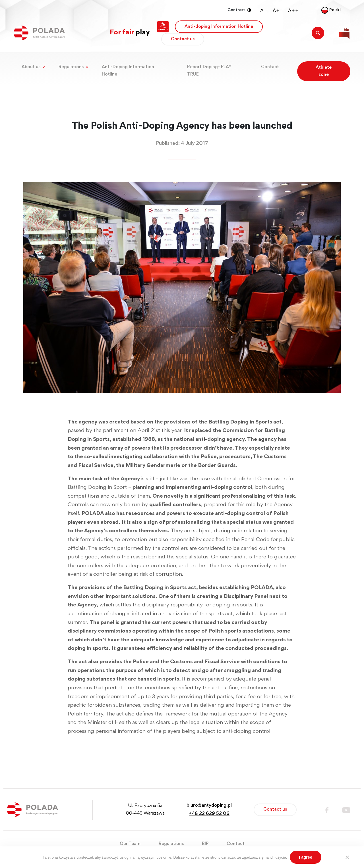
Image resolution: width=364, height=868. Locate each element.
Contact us (183, 39)
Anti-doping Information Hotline (219, 27)
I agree (306, 857)
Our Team (130, 844)
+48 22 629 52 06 (209, 814)
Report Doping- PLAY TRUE (209, 71)
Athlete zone (324, 71)
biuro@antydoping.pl (209, 806)
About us (31, 67)
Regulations (71, 67)
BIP (205, 844)
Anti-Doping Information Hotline (128, 71)
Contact (270, 67)
